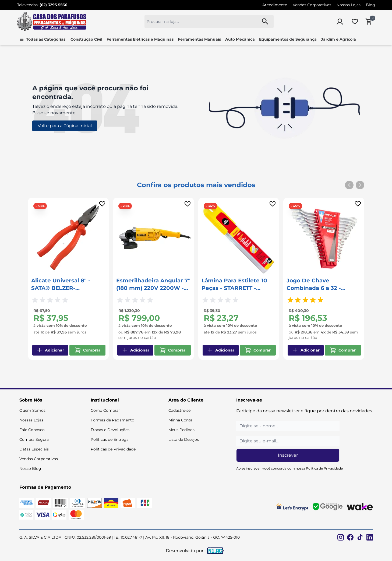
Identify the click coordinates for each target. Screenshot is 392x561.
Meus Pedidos (181, 430)
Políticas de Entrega (110, 439)
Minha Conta (180, 420)
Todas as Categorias (46, 39)
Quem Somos (32, 410)
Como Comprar (105, 410)
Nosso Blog (30, 468)
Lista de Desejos (184, 439)
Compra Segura (34, 439)
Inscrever (288, 455)
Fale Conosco (32, 430)
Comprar (87, 350)
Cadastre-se (179, 410)
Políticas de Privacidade (113, 449)
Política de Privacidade (324, 468)
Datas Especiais (34, 449)
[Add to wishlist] (102, 204)
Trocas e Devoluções (110, 430)
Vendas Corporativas (312, 5)
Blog (370, 5)
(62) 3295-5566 (53, 5)
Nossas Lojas (349, 5)
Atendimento (275, 5)
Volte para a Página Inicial (65, 126)
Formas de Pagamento (112, 420)
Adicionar (50, 350)
